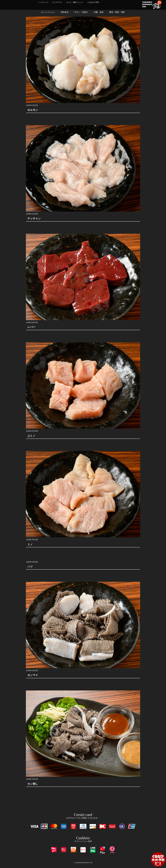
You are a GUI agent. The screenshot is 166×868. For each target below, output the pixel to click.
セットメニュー (48, 12)
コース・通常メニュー (75, 2)
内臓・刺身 (99, 12)
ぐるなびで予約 (93, 2)
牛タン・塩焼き (81, 12)
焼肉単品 (65, 12)
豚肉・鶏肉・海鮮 (117, 12)
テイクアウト (57, 2)
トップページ (43, 2)
